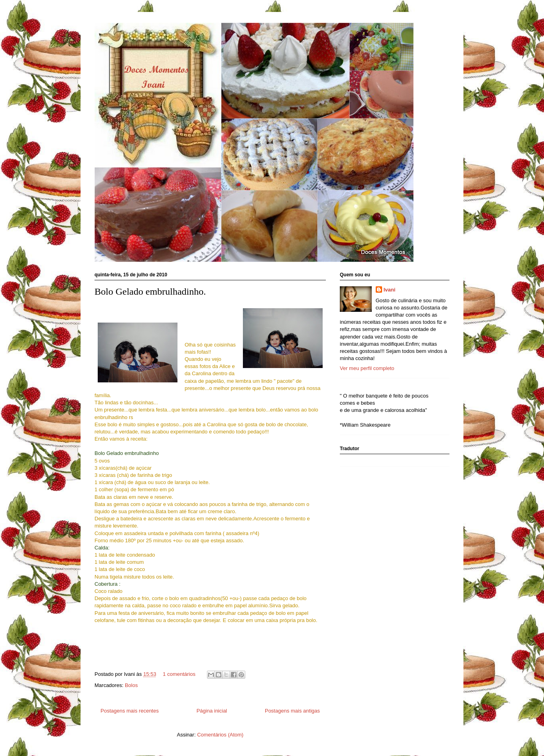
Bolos (131, 685)
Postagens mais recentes (130, 711)
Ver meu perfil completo (367, 368)
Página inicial (212, 711)
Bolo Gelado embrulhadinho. (150, 291)
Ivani (390, 290)
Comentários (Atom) (220, 735)
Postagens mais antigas (292, 711)
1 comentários (179, 674)
